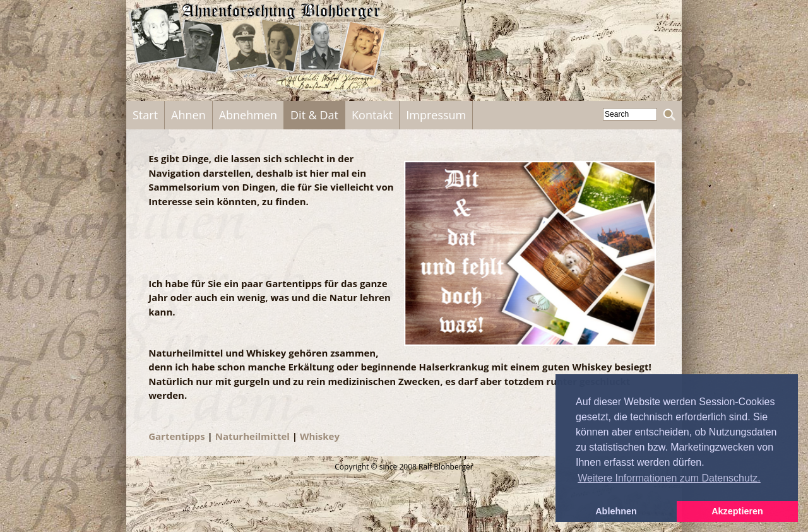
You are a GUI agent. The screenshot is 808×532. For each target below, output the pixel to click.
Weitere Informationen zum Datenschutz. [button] (669, 478)
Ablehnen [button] (616, 511)
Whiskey (320, 436)
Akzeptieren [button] (737, 511)
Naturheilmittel (252, 436)
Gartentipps (177, 436)
